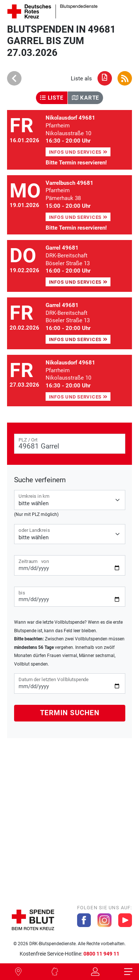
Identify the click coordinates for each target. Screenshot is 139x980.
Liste (52, 98)
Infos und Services (78, 152)
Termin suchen (70, 713)
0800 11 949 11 (101, 954)
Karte (85, 98)
